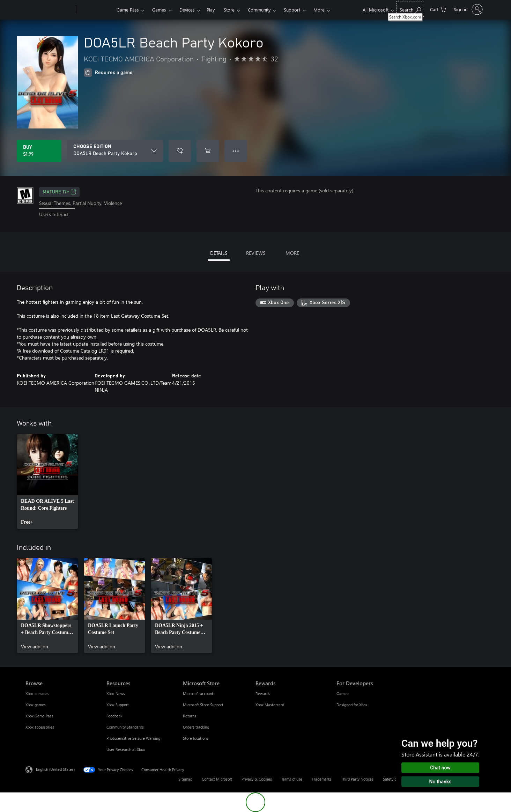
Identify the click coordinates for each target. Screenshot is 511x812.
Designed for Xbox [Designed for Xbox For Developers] (352, 705)
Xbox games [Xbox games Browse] (36, 705)
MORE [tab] (292, 253)
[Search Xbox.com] (410, 9)
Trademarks (322, 779)
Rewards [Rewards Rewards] (263, 693)
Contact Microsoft (217, 779)
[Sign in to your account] (468, 9)
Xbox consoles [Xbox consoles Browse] (37, 693)
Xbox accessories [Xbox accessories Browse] (40, 727)
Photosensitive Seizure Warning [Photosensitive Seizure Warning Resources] (133, 738)
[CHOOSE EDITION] (115, 151)
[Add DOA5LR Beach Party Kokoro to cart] (208, 151)
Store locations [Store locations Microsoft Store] (196, 738)
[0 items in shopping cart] (438, 9)
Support (292, 10)
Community (259, 10)
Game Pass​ (128, 10)
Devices (187, 10)
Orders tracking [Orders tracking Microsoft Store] (196, 727)
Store (229, 10)
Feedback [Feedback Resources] (114, 716)
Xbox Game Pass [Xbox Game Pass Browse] (39, 716)
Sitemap (185, 779)
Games (159, 10)
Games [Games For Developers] (342, 693)
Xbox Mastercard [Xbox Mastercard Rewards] (270, 705)
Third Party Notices (357, 779)
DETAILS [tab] (219, 253)
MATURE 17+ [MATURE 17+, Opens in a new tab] (59, 192)
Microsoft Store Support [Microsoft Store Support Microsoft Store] (203, 705)
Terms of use (292, 779)
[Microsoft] (49, 10)
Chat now (440, 768)
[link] (47, 481)
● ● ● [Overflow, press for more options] (236, 151)
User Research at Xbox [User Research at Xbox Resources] (126, 749)
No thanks (440, 782)
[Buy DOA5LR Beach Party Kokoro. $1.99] (39, 151)
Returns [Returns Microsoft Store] (190, 716)
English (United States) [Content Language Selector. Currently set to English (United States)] (55, 769)
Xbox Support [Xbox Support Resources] (118, 705)
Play (211, 10)
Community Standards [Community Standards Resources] (125, 727)
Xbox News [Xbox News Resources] (116, 693)
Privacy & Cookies (257, 779)
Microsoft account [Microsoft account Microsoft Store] (198, 693)
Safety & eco (394, 779)
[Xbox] (95, 10)
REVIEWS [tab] (256, 253)
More (319, 10)
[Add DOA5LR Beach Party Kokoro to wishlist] (180, 151)
